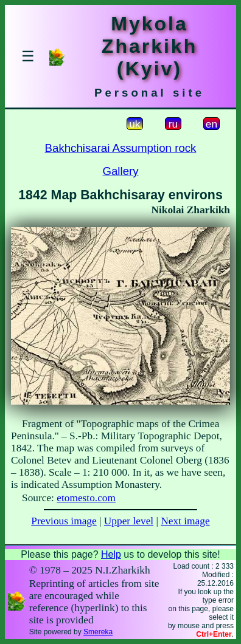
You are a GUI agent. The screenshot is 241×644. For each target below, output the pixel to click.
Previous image (64, 521)
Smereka (98, 632)
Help (111, 554)
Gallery (120, 171)
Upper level (129, 521)
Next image (185, 521)
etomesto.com (86, 498)
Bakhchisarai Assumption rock (121, 148)
